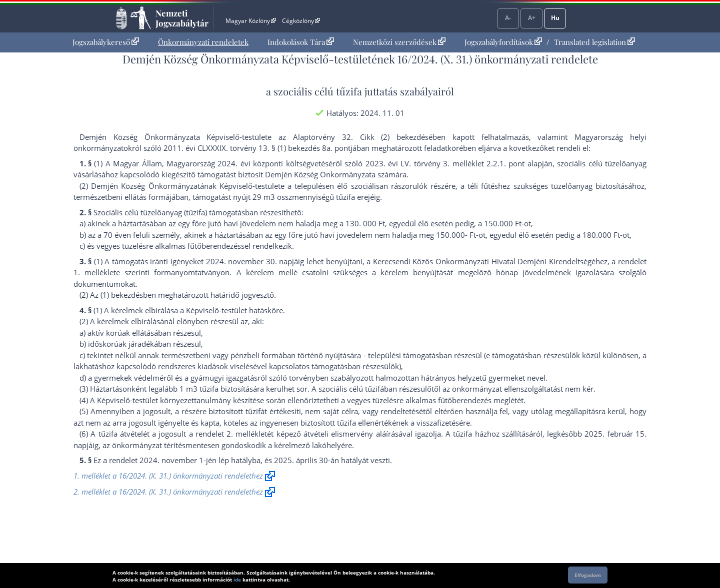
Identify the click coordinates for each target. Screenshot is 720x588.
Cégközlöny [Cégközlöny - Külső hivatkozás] (301, 21)
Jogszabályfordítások (503, 42)
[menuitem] (106, 42)
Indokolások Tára (301, 42)
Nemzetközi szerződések (399, 42)
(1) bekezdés (122, 295)
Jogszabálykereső (106, 42)
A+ (532, 18)
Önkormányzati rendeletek (203, 42)
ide (237, 580)
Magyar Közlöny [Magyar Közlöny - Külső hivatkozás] (251, 21)
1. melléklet (95, 272)
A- (508, 18)
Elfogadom (588, 575)
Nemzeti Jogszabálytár (182, 18)
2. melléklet (247, 434)
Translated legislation (594, 42)
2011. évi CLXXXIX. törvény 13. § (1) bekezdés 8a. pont (257, 148)
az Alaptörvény (307, 137)
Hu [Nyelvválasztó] (555, 18)
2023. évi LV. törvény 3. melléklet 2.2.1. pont (445, 163)
